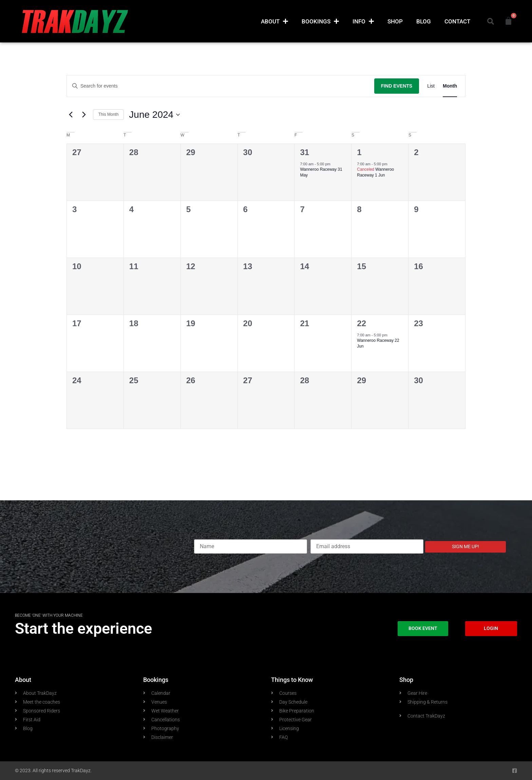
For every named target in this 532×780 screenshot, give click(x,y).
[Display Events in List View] (431, 86)
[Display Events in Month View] (450, 86)
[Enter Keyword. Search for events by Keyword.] (221, 86)
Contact (457, 21)
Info (363, 21)
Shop (395, 21)
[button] (491, 21)
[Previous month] (71, 115)
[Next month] (84, 115)
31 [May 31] (305, 152)
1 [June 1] (359, 152)
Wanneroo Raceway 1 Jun (375, 172)
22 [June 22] (362, 323)
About (274, 21)
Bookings (320, 21)
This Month (108, 114)
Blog (424, 21)
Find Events (397, 86)
